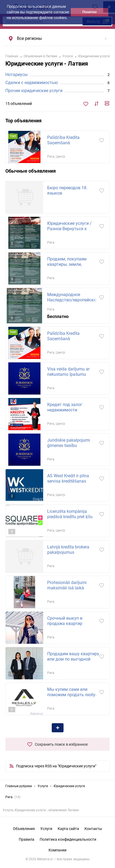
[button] (69, 18)
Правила (27, 839)
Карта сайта (68, 829)
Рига (9, 797)
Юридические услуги (69, 786)
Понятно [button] (89, 12)
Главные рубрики (19, 786)
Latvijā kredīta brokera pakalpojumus (68, 550)
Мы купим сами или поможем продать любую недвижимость (73, 695)
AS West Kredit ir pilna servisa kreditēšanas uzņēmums (68, 481)
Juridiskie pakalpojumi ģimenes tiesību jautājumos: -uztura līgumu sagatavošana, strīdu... (73, 448)
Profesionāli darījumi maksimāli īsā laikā (67, 585)
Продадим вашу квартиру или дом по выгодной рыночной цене (73, 659)
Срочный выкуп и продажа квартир (65, 621)
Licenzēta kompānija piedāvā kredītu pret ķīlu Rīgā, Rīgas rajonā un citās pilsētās (73, 519)
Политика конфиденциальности (68, 839)
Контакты (93, 829)
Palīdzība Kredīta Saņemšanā (63, 140)
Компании (58, 850)
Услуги (43, 786)
